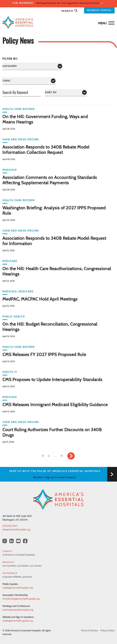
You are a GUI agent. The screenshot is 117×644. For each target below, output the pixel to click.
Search (70, 11)
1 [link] (43, 456)
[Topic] (29, 81)
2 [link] (49, 456)
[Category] (32, 66)
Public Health (14, 317)
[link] (71, 456)
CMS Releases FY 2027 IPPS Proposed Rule (44, 355)
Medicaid (10, 170)
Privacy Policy (108, 631)
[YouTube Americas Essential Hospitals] (18, 541)
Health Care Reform (19, 109)
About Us (8, 562)
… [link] (55, 456)
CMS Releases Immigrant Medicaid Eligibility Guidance (55, 405)
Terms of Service (90, 631)
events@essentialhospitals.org (18, 610)
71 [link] (61, 456)
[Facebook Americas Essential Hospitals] (25, 541)
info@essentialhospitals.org (16, 530)
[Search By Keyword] (22, 92)
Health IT (10, 372)
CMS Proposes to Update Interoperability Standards (52, 380)
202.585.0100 (10, 526)
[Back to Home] (58, 23)
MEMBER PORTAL (99, 10)
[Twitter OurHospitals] (5, 541)
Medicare (10, 261)
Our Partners (10, 573)
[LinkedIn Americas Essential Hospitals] (12, 541)
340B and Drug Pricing (21, 139)
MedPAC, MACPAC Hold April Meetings (40, 299)
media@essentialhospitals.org (18, 588)
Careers (7, 551)
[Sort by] (66, 93)
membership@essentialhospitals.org (21, 599)
